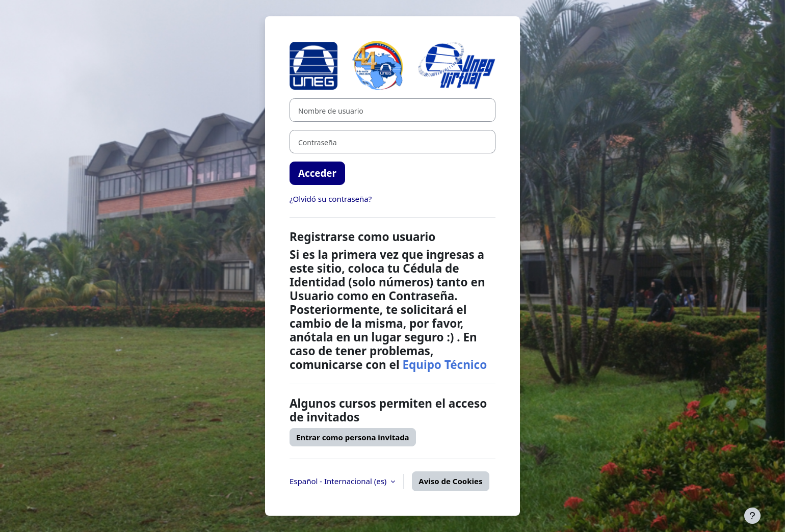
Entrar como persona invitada (353, 437)
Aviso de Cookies (450, 481)
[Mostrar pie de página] (752, 516)
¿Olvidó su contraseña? (331, 199)
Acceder (317, 173)
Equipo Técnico (444, 365)
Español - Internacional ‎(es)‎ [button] (339, 481)
